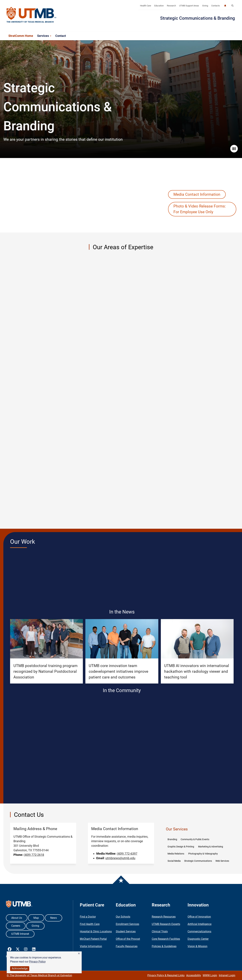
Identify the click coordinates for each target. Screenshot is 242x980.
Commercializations (199, 931)
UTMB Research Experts (166, 924)
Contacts (216, 6)
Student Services (126, 931)
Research (171, 6)
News (54, 918)
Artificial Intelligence (199, 924)
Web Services (222, 861)
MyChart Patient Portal (93, 939)
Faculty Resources (127, 946)
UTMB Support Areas (189, 6)
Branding (172, 839)
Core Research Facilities (166, 939)
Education (159, 6)
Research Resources (164, 917)
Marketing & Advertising (211, 847)
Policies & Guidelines (164, 946)
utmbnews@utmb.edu (120, 858)
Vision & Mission (197, 946)
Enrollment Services (127, 924)
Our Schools (123, 917)
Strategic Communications (198, 861)
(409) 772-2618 (34, 855)
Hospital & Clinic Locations (96, 931)
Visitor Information (91, 946)
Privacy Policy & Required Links (166, 975)
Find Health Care (90, 924)
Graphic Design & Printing (181, 847)
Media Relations (176, 854)
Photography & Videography (203, 854)
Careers (16, 926)
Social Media (174, 861)
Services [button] (44, 36)
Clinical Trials (160, 931)
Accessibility (194, 975)
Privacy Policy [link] (37, 962)
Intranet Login (227, 975)
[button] (79, 954)
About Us (17, 918)
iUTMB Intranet (20, 934)
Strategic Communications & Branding (198, 18)
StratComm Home (21, 36)
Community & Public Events (195, 839)
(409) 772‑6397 (127, 854)
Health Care (146, 6)
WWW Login (210, 975)
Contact (61, 36)
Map (36, 918)
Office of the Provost (128, 939)
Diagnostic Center (198, 939)
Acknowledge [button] (20, 968)
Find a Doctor (88, 917)
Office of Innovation (199, 917)
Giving (205, 6)
